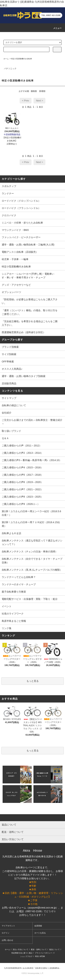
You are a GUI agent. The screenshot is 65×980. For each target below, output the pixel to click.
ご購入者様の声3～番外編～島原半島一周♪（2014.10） (32, 460)
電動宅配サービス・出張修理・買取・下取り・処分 (30, 599)
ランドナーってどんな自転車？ (19, 577)
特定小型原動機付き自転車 (21, 59)
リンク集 (7, 628)
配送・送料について (39, 949)
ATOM (42, 956)
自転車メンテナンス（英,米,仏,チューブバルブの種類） (32, 570)
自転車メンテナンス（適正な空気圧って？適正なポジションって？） (32, 542)
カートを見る (40, 933)
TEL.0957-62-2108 (51, 15)
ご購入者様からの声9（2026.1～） (21, 504)
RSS (37, 956)
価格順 (34, 91)
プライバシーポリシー (44, 953)
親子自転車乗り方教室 (14, 592)
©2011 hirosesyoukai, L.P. (32, 973)
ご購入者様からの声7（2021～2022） (22, 489)
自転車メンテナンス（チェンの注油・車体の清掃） (30, 552)
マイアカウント (8, 926)
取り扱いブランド (11, 431)
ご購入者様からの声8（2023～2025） (22, 497)
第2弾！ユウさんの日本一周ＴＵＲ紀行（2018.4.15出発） (31, 524)
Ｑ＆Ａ (5, 438)
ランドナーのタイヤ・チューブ (19, 584)
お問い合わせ (7, 940)
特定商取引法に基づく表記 (22, 953)
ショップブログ (26, 956)
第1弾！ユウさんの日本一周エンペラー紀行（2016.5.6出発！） (31, 513)
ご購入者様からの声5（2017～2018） (22, 475)
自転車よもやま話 (11, 533)
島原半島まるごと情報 (14, 621)
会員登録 (38, 926)
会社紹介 (7, 413)
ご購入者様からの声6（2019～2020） (22, 482)
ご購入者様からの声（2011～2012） (22, 446)
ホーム (6, 59)
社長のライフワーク (13, 614)
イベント (7, 606)
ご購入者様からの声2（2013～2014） (22, 453)
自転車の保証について (14, 405)
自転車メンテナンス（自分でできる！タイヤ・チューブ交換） (32, 561)
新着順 (42, 91)
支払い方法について (20, 949)
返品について (54, 949)
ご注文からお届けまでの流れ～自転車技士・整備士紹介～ (32, 422)
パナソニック (10, 69)
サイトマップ (9, 398)
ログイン (6, 933)
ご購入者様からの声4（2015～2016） (22, 467)
